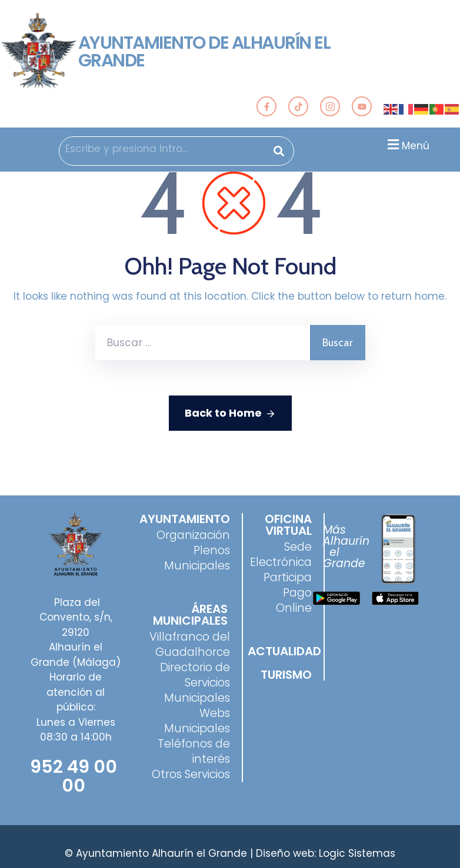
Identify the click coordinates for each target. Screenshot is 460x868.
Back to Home (230, 413)
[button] (407, 144)
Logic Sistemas (357, 853)
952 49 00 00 (74, 776)
